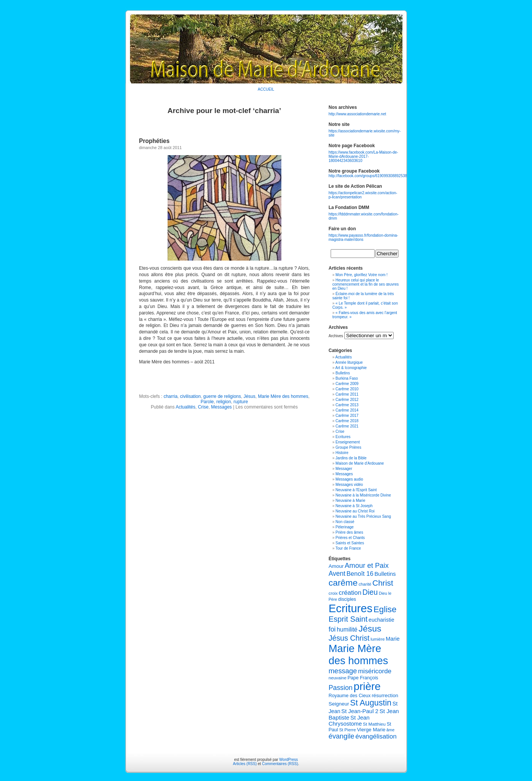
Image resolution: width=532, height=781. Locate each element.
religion (224, 402)
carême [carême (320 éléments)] (343, 583)
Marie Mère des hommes (283, 396)
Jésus (249, 396)
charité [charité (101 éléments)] (365, 584)
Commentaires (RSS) (280, 764)
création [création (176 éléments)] (350, 593)
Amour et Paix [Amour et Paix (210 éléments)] (367, 565)
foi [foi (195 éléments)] (332, 629)
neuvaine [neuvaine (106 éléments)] (338, 678)
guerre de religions (222, 396)
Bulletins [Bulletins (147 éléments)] (385, 574)
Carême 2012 (347, 400)
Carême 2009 (347, 384)
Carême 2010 (347, 389)
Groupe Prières (348, 447)
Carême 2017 (347, 416)
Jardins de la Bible (351, 458)
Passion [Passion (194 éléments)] (341, 688)
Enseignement (348, 442)
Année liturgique (349, 362)
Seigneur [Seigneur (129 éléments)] (339, 704)
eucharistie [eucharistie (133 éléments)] (381, 620)
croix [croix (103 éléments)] (333, 593)
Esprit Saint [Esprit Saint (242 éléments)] (348, 619)
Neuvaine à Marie (350, 500)
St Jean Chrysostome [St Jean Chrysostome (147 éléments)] (349, 721)
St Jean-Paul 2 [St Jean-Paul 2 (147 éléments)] (360, 711)
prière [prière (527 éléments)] (367, 686)
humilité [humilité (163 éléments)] (347, 629)
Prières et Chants (350, 538)
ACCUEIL (266, 89)
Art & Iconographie (351, 368)
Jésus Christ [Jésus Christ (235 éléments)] (349, 638)
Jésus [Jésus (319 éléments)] (370, 629)
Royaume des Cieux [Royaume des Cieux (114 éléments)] (350, 696)
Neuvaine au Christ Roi (355, 511)
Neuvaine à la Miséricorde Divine (363, 495)
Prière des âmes (349, 532)
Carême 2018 (347, 421)
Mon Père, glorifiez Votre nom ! (362, 275)
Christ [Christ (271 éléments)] (383, 583)
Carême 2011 (347, 394)
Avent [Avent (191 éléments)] (337, 574)
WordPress (288, 760)
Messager (344, 469)
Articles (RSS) (245, 764)
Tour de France (348, 548)
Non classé (345, 522)
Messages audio (349, 479)
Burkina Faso (347, 378)
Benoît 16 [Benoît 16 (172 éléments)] (360, 574)
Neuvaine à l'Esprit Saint (356, 490)
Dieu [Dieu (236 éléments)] (370, 592)
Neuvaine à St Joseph (354, 506)
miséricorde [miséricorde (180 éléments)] (375, 671)
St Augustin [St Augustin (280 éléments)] (371, 703)
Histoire (342, 453)
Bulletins (343, 373)
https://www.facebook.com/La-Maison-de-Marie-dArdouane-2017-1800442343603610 (363, 156)
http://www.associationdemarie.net (358, 114)
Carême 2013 (347, 405)
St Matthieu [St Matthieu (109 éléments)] (374, 724)
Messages (222, 407)
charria (170, 396)
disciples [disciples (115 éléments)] (347, 599)
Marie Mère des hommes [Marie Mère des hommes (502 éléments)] (359, 654)
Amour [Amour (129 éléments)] (336, 566)
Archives (336, 336)
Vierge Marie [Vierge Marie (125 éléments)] (371, 730)
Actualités (185, 407)
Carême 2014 (347, 410)
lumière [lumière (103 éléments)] (377, 639)
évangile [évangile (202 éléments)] (342, 736)
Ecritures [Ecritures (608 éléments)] (351, 608)
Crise (203, 407)
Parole (207, 402)
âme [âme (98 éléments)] (390, 730)
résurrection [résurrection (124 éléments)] (385, 695)
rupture (241, 402)
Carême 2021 (347, 426)
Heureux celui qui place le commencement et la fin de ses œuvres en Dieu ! (366, 284)
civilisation (191, 396)
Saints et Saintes (350, 543)
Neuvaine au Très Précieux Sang (363, 516)
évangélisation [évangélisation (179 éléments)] (376, 736)
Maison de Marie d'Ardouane (360, 463)
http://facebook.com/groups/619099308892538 (368, 176)
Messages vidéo (349, 485)
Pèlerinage (345, 527)
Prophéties (155, 141)
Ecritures (343, 437)
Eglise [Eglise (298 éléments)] (385, 609)
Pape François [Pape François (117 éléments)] (363, 678)
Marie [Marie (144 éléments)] (393, 639)
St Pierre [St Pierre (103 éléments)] (347, 730)
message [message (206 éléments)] (343, 671)
